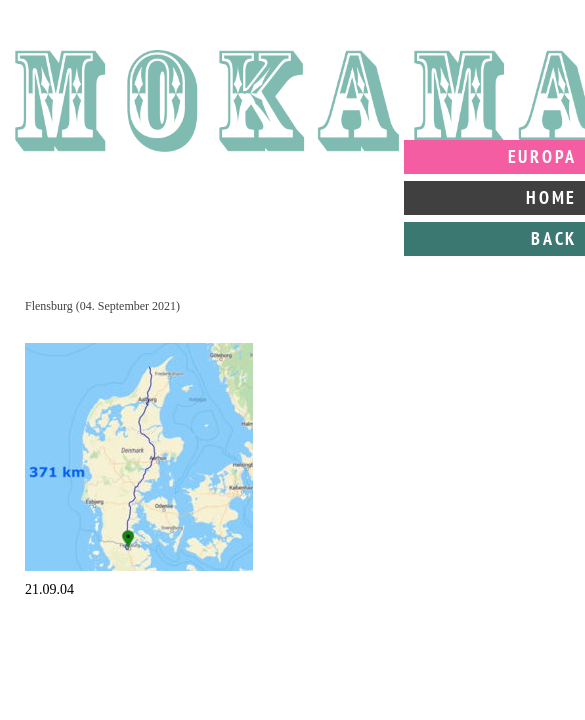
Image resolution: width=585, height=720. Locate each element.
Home (551, 197)
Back (554, 238)
